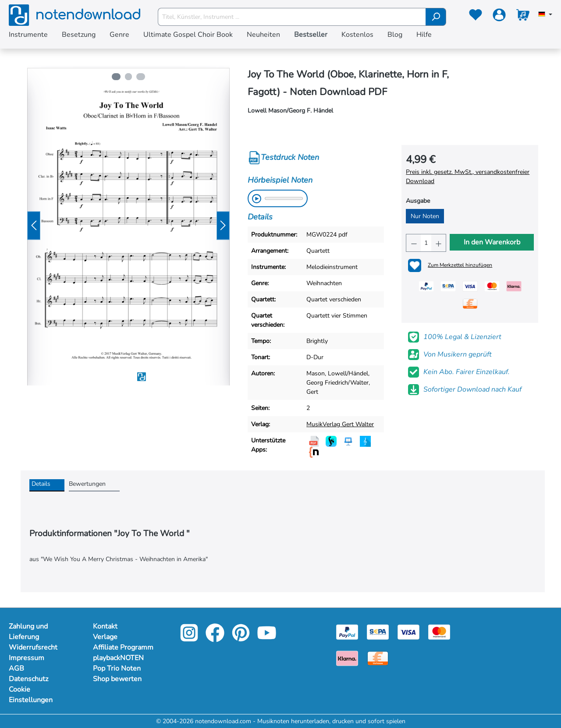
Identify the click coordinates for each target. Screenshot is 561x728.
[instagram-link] (190, 639)
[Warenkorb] (523, 17)
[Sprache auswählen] (545, 15)
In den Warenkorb (492, 242)
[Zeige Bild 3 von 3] (142, 77)
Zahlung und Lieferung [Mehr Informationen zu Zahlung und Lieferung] (28, 632)
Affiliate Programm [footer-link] (123, 647)
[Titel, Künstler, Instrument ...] (292, 17)
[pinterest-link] (242, 639)
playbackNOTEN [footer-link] (118, 658)
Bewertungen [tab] (87, 484)
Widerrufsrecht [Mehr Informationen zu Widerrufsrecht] (33, 647)
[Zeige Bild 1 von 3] (115, 77)
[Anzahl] (426, 243)
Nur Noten (425, 216)
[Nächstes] (223, 226)
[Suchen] (436, 17)
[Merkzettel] (476, 17)
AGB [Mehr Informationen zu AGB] (16, 668)
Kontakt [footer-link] (105, 626)
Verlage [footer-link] (105, 637)
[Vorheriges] (34, 226)
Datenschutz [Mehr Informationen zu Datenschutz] (28, 679)
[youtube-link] (267, 639)
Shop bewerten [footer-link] (117, 679)
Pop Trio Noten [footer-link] (117, 668)
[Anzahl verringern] (414, 243)
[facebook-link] (216, 639)
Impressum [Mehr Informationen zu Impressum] (27, 658)
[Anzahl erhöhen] (439, 243)
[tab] (47, 485)
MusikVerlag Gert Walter (340, 424)
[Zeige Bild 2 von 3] (128, 77)
